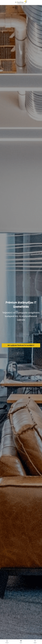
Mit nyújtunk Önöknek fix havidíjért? (21, 345)
